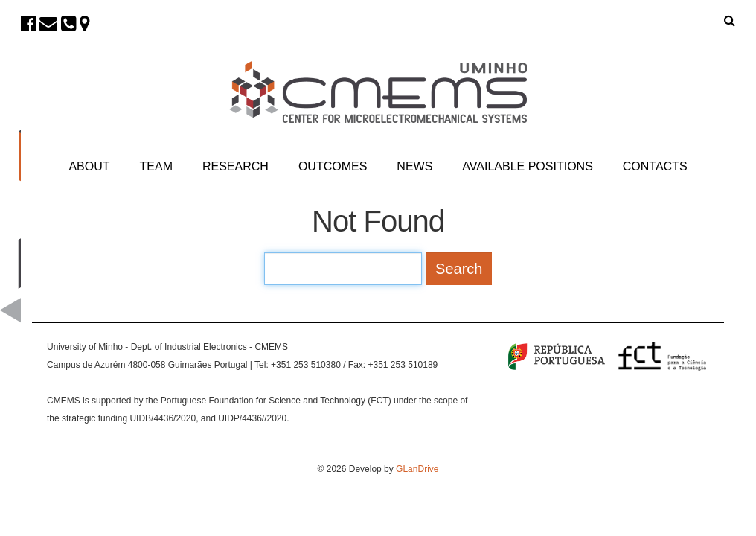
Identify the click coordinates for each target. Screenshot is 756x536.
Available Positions (527, 166)
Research (236, 166)
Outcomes (333, 166)
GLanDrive (417, 469)
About (89, 166)
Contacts (655, 166)
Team (156, 166)
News (414, 166)
